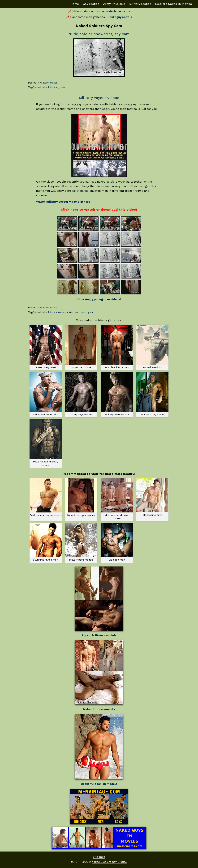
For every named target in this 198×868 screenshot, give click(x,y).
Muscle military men (117, 347)
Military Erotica (140, 4)
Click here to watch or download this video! (99, 210)
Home (75, 4)
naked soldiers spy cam (51, 87)
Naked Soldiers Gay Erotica (109, 862)
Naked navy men (46, 347)
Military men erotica (117, 394)
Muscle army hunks (152, 394)
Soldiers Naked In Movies (173, 4)
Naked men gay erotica (81, 497)
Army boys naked (81, 394)
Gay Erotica (91, 4)
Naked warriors (152, 347)
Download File (82, 40)
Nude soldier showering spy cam (99, 34)
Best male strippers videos (46, 497)
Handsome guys (152, 497)
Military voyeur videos (99, 98)
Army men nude (81, 347)
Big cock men (117, 542)
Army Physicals (114, 4)
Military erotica (49, 83)
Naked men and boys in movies (117, 499)
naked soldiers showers (52, 312)
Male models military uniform (46, 443)
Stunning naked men (46, 542)
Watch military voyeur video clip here (63, 202)
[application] (99, 57)
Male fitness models (81, 542)
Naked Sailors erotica (46, 394)
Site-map (99, 857)
